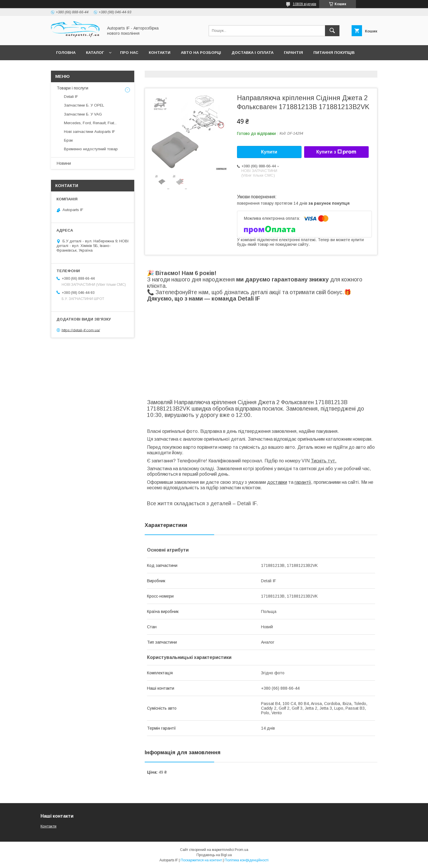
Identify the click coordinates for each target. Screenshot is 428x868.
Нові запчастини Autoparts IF (90, 132)
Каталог (95, 53)
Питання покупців (334, 53)
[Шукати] (332, 31)
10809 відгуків (305, 4)
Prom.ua (241, 850)
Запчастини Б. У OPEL (84, 105)
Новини (64, 163)
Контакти (160, 53)
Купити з (336, 152)
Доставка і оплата (252, 53)
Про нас (129, 53)
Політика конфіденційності (247, 860)
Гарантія (293, 53)
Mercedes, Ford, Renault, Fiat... (90, 123)
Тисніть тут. (324, 461)
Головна (66, 53)
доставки (277, 482)
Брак (68, 140)
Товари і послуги (72, 88)
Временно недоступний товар (91, 149)
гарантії (303, 482)
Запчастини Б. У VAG (83, 114)
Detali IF (71, 97)
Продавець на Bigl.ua (214, 855)
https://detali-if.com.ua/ (81, 330)
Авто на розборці (201, 53)
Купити (269, 152)
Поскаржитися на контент (201, 860)
